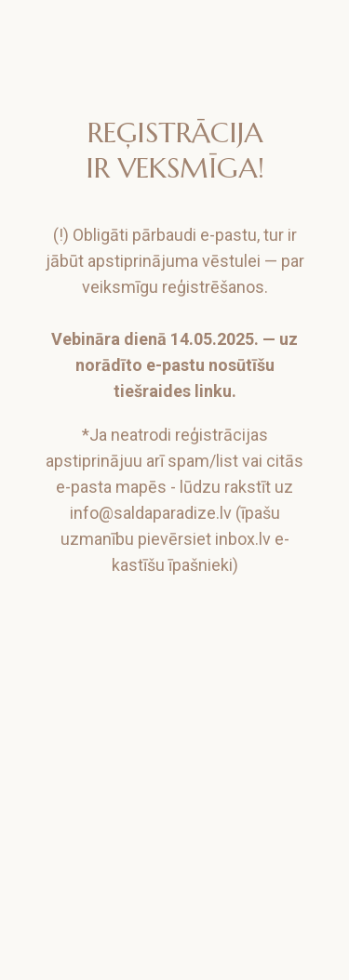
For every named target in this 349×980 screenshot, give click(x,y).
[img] (177, 39)
